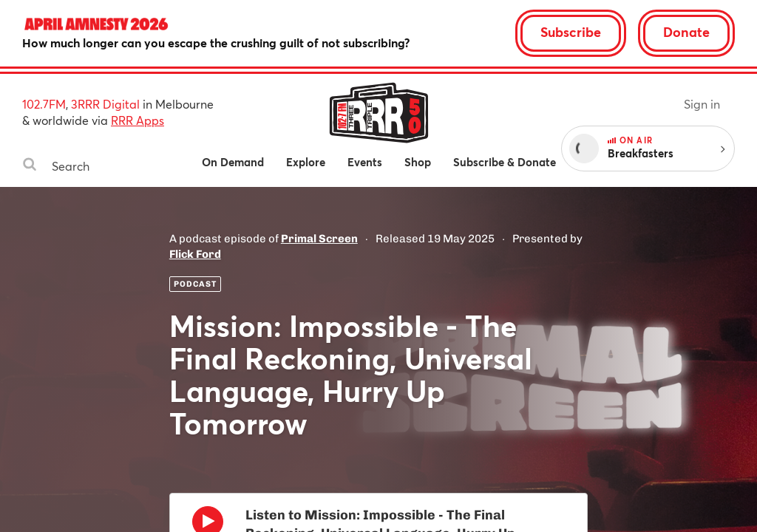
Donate (686, 32)
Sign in (702, 104)
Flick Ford (195, 254)
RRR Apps (138, 120)
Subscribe (571, 32)
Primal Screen (319, 239)
